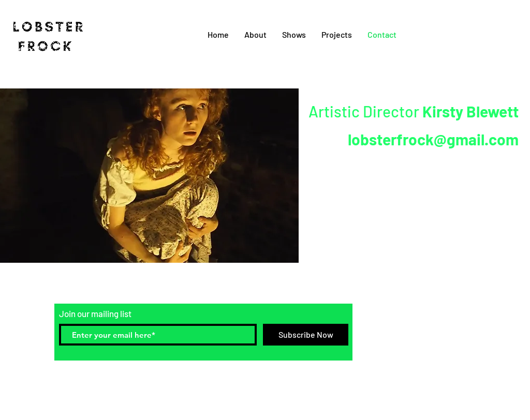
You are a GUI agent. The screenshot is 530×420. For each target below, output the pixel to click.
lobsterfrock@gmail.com (433, 139)
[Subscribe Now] (306, 335)
